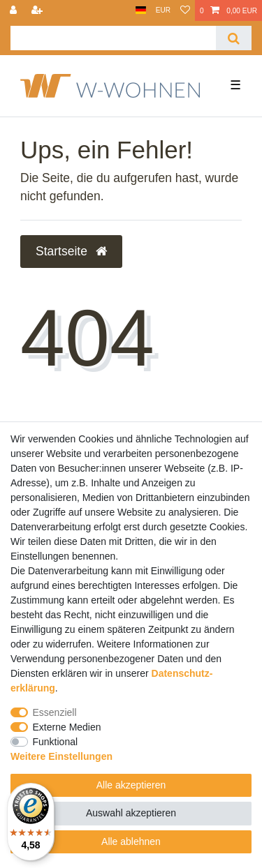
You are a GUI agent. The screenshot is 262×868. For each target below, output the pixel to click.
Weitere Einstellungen (61, 756)
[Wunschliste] (185, 10)
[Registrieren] (38, 10)
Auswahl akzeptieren (131, 813)
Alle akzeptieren (131, 785)
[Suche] (234, 38)
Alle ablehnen (131, 841)
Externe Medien (67, 727)
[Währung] (163, 10)
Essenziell (55, 712)
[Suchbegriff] (113, 38)
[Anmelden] (15, 10)
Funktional (56, 742)
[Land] (141, 10)
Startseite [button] (71, 251)
